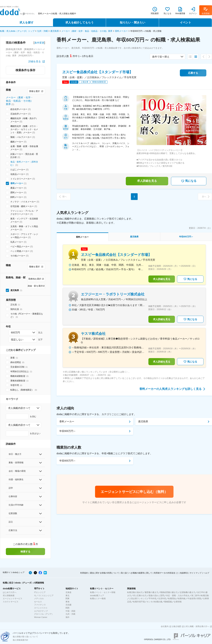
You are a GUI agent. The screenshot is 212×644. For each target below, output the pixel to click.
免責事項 (184, 573)
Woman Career (41, 617)
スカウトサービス (11, 602)
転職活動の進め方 (135, 592)
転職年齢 (182, 598)
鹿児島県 (55, 31)
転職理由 (172, 598)
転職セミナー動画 (98, 598)
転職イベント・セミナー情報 (103, 592)
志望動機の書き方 (187, 592)
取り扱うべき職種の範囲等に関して (137, 573)
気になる (189, 181)
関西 (67, 608)
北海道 (68, 592)
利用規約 (84, 573)
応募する (193, 73)
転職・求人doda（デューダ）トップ (17, 31)
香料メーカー (121, 31)
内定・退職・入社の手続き (178, 595)
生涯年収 (162, 598)
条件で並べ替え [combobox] (161, 57)
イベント (185, 23)
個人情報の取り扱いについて (25, 637)
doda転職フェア (97, 595)
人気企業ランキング (138, 598)
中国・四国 (70, 611)
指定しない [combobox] (17, 340)
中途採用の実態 (194, 598)
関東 (67, 598)
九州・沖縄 (42, 31)
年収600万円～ (68, 431)
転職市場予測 (139, 602)
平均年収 (152, 598)
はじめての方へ (10, 592)
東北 (67, 595)
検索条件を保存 (25, 70)
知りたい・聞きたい (132, 23)
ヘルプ (206, 573)
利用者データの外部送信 (165, 573)
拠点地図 (177, 626)
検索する (25, 552)
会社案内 (165, 626)
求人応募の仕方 (140, 595)
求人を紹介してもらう (79, 23)
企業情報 (178, 602)
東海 (67, 602)
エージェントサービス (13, 598)
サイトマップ (196, 573)
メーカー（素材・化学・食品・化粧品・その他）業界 (87, 31)
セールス (38, 602)
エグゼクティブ (41, 611)
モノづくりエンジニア (44, 595)
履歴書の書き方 (151, 592)
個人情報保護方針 (20, 640)
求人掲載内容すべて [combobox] (19, 408)
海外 (67, 617)
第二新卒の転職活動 (200, 595)
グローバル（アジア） (44, 614)
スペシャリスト (41, 608)
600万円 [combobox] (15, 333)
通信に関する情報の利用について (104, 573)
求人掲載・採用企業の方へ (198, 626)
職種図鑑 (168, 602)
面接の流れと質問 (156, 595)
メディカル (39, 598)
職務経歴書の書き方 (169, 592)
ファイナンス (40, 605)
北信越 (68, 605)
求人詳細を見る (147, 181)
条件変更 (39, 43)
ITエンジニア (40, 592)
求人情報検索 (9, 595)
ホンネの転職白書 (154, 602)
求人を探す (26, 23)
